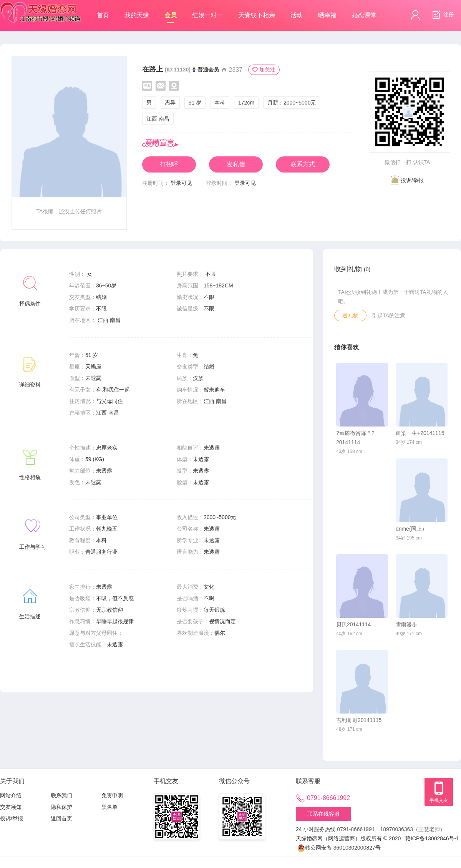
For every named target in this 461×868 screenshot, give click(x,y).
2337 (232, 70)
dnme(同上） (411, 529)
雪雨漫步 (406, 624)
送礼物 (350, 315)
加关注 (264, 70)
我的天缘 (137, 15)
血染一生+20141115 (420, 433)
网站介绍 (11, 795)
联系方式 (303, 164)
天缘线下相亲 (257, 15)
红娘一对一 (207, 15)
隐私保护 (61, 807)
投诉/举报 (407, 180)
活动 (297, 15)
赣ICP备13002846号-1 (432, 838)
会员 (171, 17)
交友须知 (11, 807)
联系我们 (61, 795)
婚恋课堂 (364, 15)
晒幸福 (327, 15)
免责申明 (112, 795)
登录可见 (181, 183)
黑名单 (109, 807)
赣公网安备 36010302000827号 (339, 848)
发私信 (236, 164)
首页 (103, 15)
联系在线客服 (323, 814)
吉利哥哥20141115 (359, 720)
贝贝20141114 (353, 624)
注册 (442, 15)
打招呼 (169, 164)
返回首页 (61, 818)
